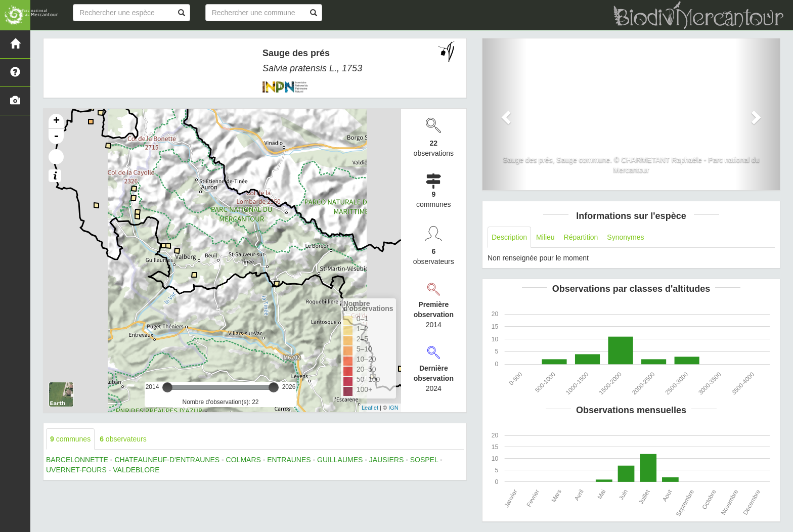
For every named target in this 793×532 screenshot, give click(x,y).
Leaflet (370, 408)
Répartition (581, 237)
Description (509, 237)
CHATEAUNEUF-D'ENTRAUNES (167, 460)
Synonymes (625, 237)
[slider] (167, 387)
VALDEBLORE (136, 470)
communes (70, 439)
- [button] (56, 137)
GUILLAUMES (340, 460)
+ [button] (56, 121)
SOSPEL (424, 460)
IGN (393, 408)
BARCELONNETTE (77, 460)
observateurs (123, 439)
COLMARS (244, 460)
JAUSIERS (386, 460)
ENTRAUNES (289, 460)
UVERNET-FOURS (76, 470)
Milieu (545, 237)
